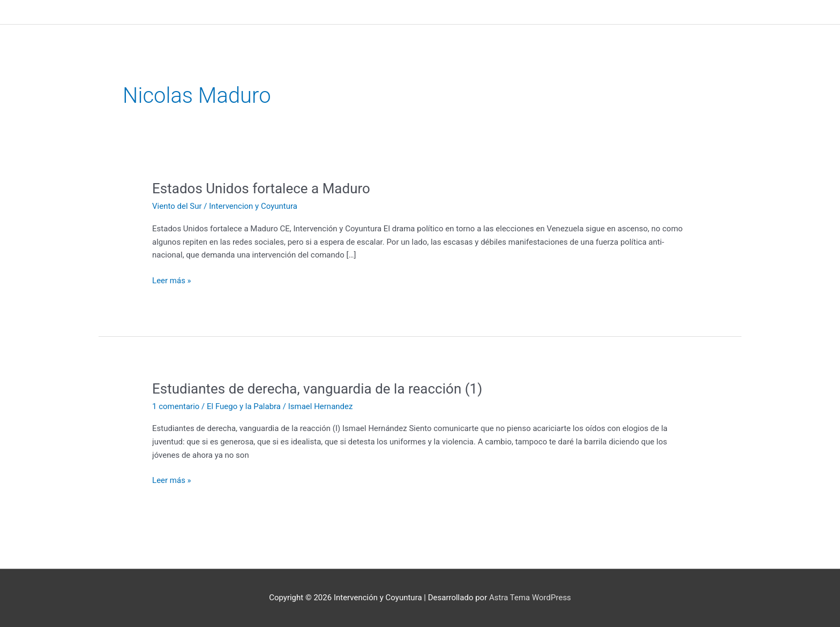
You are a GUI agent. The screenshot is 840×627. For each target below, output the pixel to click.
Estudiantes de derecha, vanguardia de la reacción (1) (317, 389)
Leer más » (172, 280)
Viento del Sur (177, 206)
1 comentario (176, 406)
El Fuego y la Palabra (244, 406)
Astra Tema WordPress (530, 598)
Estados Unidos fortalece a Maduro (261, 188)
